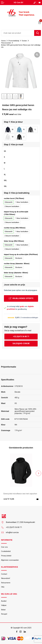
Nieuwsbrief (6, 578)
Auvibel (4, 601)
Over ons (4, 547)
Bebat (3, 610)
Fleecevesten (6, 43)
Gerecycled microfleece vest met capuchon (20, 494)
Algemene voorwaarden (10, 560)
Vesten (24, 41)
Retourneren (6, 583)
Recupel (4, 614)
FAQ (3, 587)
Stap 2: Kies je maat (13, 144)
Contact (4, 574)
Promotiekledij (14, 41)
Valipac (4, 605)
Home (3, 41)
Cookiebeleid (6, 551)
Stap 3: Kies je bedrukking (17, 193)
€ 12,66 (9, 499)
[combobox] (18, 33)
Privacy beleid (6, 556)
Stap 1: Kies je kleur (13, 122)
